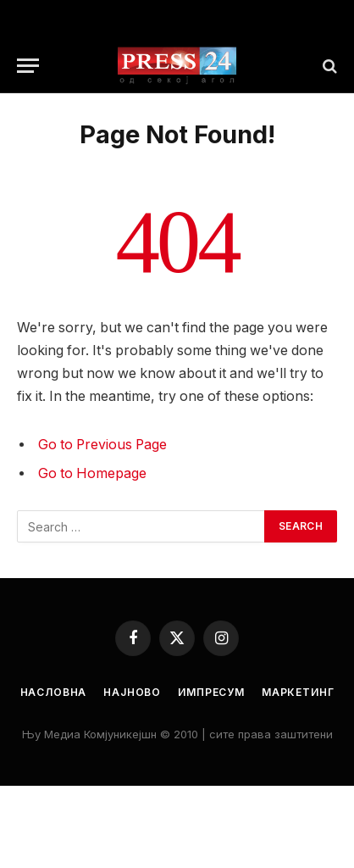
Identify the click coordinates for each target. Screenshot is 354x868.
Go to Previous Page (102, 445)
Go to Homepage (92, 473)
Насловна (54, 692)
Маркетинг (298, 692)
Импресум (211, 692)
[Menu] (28, 66)
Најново (132, 692)
